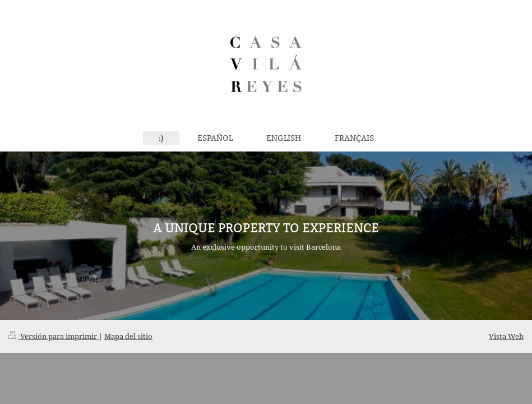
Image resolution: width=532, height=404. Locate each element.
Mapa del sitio (128, 336)
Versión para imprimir (54, 336)
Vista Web (506, 336)
